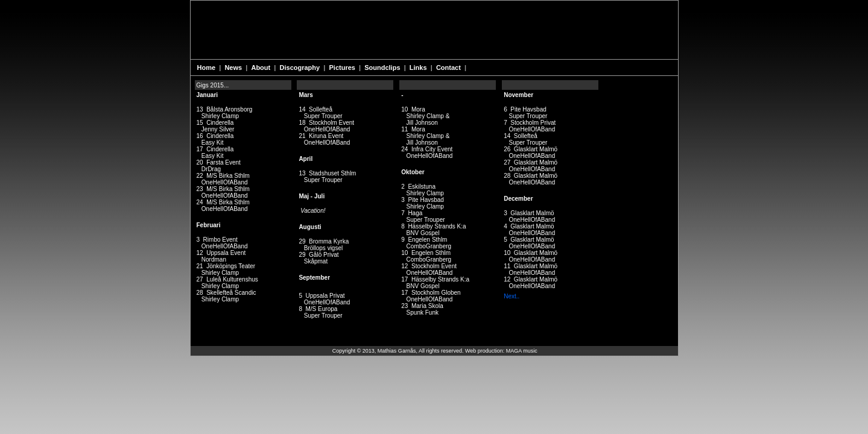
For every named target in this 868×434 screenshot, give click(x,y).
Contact (449, 68)
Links (419, 68)
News (234, 68)
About (261, 68)
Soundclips (383, 68)
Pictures (343, 68)
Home (207, 68)
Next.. (512, 296)
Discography (301, 68)
